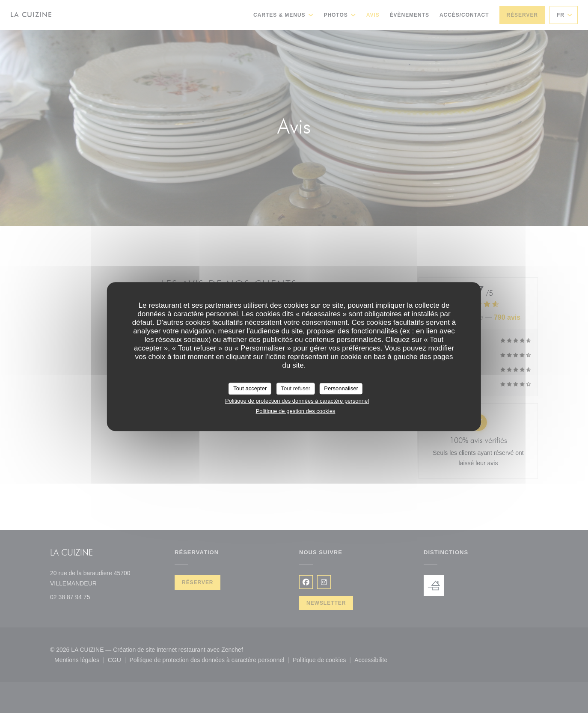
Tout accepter (250, 388)
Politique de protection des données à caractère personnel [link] (297, 401)
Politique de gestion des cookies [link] (296, 411)
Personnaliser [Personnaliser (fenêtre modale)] (341, 388)
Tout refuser (295, 388)
